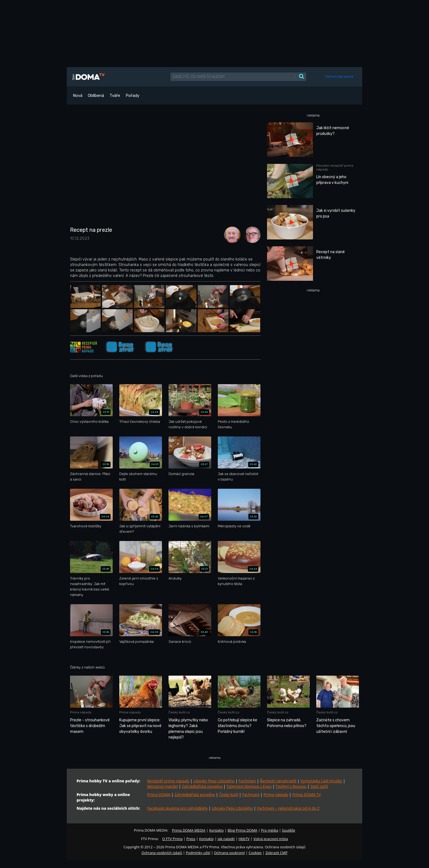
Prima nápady (276, 795)
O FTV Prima (172, 839)
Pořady (132, 96)
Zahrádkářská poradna (202, 786)
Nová (78, 96)
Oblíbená (96, 96)
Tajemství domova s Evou (249, 786)
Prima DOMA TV (306, 795)
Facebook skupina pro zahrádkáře (177, 808)
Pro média (269, 830)
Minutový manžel (163, 786)
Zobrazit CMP (276, 853)
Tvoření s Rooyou (291, 786)
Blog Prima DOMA (242, 830)
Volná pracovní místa (271, 839)
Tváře (115, 96)
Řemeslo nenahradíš (278, 781)
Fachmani (247, 781)
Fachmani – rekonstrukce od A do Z (288, 808)
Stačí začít (319, 786)
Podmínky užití (198, 853)
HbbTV (244, 839)
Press (191, 839)
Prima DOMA (159, 795)
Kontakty (216, 830)
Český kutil (229, 795)
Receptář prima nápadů (168, 781)
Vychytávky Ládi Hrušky (321, 781)
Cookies (255, 853)
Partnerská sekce (339, 76)
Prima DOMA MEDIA (189, 830)
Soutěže (288, 830)
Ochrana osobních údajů (162, 853)
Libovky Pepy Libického (214, 781)
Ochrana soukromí (229, 853)
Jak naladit (226, 839)
